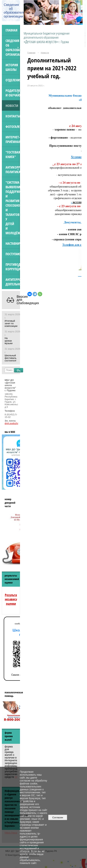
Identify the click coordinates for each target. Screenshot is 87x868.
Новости (12, 106)
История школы (12, 67)
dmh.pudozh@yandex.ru (17, 423)
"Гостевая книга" (13, 154)
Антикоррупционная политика (13, 169)
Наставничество (13, 243)
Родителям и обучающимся (13, 93)
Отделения (13, 80)
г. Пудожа (64, 42)
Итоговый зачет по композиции (11, 323)
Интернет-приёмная (13, 139)
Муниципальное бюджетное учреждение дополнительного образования (47, 38)
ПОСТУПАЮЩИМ (13, 254)
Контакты (13, 116)
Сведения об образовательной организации (13, 47)
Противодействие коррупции (13, 267)
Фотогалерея (13, 127)
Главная (11, 30)
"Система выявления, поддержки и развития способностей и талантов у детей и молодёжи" (13, 208)
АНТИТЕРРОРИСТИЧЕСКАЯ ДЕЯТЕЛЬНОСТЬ (13, 282)
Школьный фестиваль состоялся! (11, 358)
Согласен (58, 817)
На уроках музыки (9, 341)
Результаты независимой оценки (14, 599)
